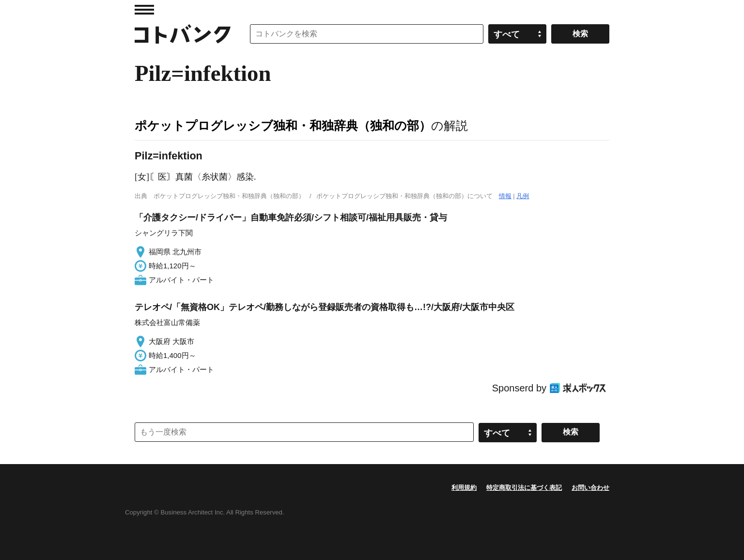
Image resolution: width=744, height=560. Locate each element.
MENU (144, 10)
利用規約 (464, 488)
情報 (505, 196)
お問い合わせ (590, 488)
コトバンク (183, 34)
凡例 (523, 196)
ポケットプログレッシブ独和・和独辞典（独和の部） (283, 125)
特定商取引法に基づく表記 (524, 488)
